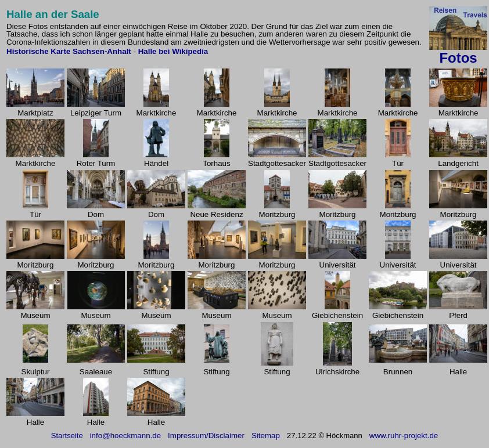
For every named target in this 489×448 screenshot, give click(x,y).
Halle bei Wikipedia (173, 51)
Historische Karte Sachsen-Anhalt (70, 51)
